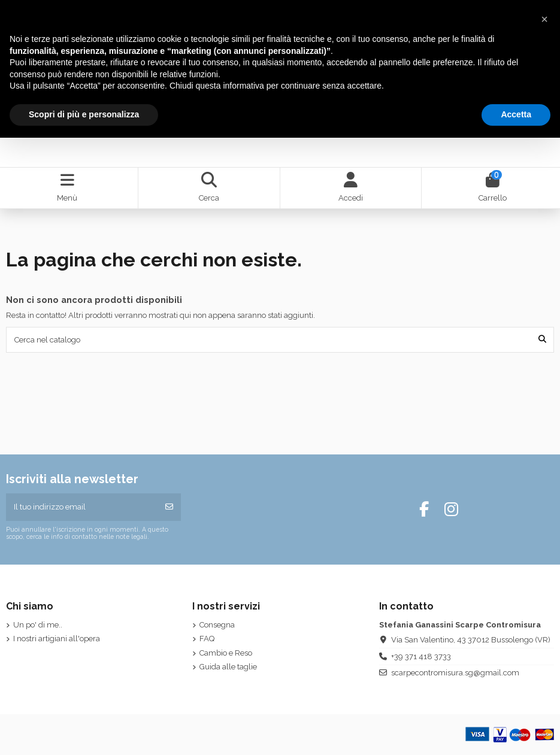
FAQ (207, 639)
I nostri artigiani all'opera (57, 639)
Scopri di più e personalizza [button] (84, 114)
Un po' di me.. (38, 625)
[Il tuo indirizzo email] (82, 507)
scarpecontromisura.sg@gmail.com (455, 673)
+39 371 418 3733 (421, 657)
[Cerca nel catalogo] (542, 339)
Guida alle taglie (228, 667)
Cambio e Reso (226, 653)
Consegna (217, 625)
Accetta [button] (516, 114)
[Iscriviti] (169, 507)
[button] (544, 19)
